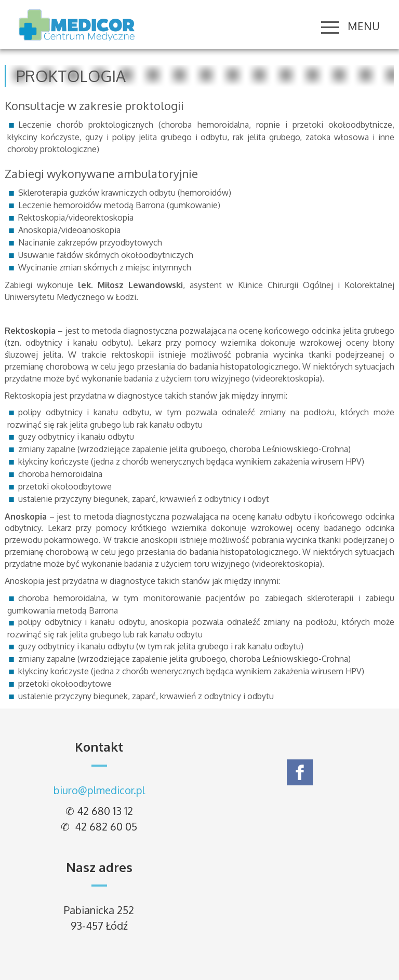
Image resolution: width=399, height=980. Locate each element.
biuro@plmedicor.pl (99, 790)
